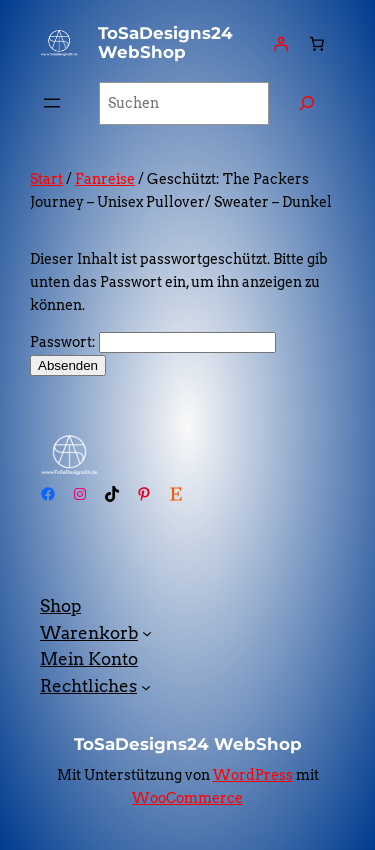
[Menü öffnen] (52, 103)
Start (46, 179)
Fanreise (105, 179)
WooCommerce (187, 798)
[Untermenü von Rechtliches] (146, 687)
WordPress (253, 775)
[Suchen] (307, 103)
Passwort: (153, 342)
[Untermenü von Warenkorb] (147, 633)
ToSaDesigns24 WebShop (165, 42)
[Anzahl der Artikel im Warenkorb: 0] (317, 43)
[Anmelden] (281, 43)
